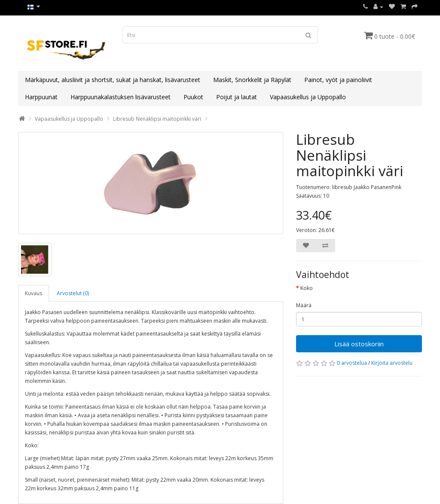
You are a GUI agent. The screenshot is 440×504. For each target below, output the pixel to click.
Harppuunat (41, 97)
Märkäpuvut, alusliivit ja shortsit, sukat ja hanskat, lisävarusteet (113, 80)
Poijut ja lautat (237, 97)
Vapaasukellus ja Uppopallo (308, 97)
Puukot (193, 97)
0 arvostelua (352, 363)
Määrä (304, 305)
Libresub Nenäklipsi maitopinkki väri (157, 119)
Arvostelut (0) (73, 293)
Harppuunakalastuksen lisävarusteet (121, 97)
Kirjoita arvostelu (392, 363)
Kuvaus (34, 293)
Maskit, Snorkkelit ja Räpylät (252, 80)
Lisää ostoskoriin (359, 344)
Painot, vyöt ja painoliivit (338, 80)
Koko (307, 288)
